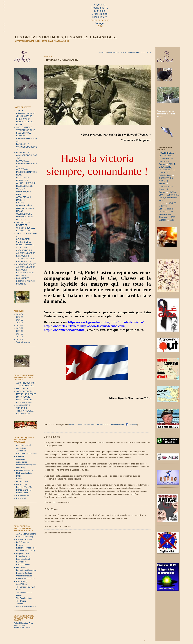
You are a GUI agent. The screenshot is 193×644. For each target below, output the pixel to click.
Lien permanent (102, 424)
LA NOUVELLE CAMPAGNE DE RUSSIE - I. (27, 164)
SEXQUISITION (23, 239)
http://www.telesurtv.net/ (61, 326)
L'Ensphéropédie (23, 565)
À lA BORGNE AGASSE (26, 264)
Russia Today (22, 581)
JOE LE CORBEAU (24, 391)
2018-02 (20, 320)
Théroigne (163, 217)
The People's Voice (24, 598)
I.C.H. (19, 476)
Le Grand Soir (22, 482)
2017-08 (20, 337)
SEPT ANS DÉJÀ (23, 242)
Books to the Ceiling (25, 537)
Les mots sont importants (27, 570)
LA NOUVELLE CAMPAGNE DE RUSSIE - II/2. (27, 155)
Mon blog (100, 11)
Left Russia (21, 567)
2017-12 (20, 325)
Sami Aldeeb (21, 584)
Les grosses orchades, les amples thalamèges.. (66, 37)
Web (93, 424)
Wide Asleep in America (26, 607)
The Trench (21, 601)
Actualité (73, 424)
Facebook (131, 424)
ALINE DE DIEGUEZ (25, 386)
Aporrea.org (21, 451)
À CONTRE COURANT (26, 383)
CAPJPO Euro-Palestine (26, 454)
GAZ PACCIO (22, 169)
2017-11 (20, 328)
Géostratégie (22, 468)
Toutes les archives (24, 342)
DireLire (20, 545)
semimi (162, 203)
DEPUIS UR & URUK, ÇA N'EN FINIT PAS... (169, 198)
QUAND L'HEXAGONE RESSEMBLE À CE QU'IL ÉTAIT (26, 186)
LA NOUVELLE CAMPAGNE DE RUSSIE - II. (27, 147)
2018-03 (20, 317)
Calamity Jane (165, 175)
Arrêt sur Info (19, 625)
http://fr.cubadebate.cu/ (127, 322)
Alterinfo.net (21, 448)
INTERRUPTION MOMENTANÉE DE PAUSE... (24, 122)
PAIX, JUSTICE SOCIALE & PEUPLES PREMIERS (26, 281)
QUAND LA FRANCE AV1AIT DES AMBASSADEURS (25, 248)
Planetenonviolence (24, 490)
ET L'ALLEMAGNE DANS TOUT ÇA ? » (136, 52)
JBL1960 (163, 220)
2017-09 (20, 334)
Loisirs (87, 424)
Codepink (20, 456)
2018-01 (20, 323)
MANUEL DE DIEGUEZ (26, 394)
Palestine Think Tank (25, 487)
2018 (173, 217)
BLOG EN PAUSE (24, 133)
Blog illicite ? (100, 17)
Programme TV (100, 8)
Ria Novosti (21, 498)
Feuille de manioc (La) (26, 551)
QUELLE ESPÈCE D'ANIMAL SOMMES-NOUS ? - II (25, 217)
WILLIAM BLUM (23, 414)
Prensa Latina (22, 493)
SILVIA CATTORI (23, 405)
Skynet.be (100, 5)
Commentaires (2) (117, 424)
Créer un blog (100, 14)
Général (80, 424)
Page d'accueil (114, 52)
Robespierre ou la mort (26, 579)
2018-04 (20, 314)
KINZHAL (20, 203)
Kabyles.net (21, 562)
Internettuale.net (23, 559)
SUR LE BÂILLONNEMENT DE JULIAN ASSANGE (26, 113)
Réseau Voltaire (23, 496)
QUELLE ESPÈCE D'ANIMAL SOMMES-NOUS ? (25, 208)
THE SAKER (22, 408)
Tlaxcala (20, 604)
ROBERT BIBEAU (167, 153)
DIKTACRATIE (22, 389)
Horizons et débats (24, 473)
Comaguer (21, 459)
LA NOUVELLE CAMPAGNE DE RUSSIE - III (27, 139)
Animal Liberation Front (26, 534)
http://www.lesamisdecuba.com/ (103, 326)
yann (161, 195)
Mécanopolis (21, 484)
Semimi (162, 164)
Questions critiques (24, 576)
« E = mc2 (103, 52)
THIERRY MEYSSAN (25, 411)
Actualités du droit (24, 445)
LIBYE (19, 175)
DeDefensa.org (23, 542)
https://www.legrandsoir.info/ (89, 322)
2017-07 (20, 339)
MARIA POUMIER (24, 397)
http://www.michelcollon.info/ (65, 330)
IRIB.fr (19, 479)
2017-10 (20, 331)
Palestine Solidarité (24, 573)
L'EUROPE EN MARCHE (27, 172)
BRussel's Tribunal (24, 539)
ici (162, 117)
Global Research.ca (24, 470)
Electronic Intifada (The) (26, 548)
